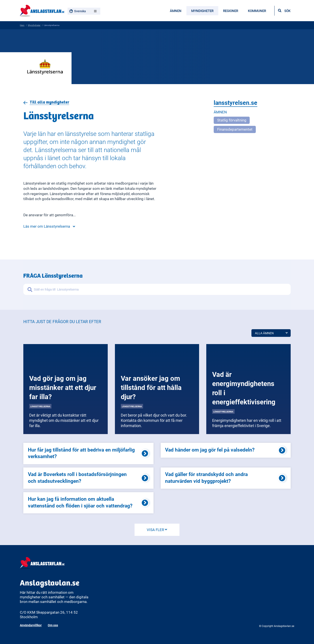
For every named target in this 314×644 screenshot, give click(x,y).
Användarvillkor (31, 625)
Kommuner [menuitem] (257, 11)
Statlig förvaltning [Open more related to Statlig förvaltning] (232, 120)
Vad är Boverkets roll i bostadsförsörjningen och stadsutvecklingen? (77, 477)
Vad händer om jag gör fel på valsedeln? (210, 450)
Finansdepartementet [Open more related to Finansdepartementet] (235, 129)
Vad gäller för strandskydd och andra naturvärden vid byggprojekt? (206, 477)
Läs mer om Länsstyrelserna (49, 226)
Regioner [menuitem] (231, 11)
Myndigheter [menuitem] (202, 11)
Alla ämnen (271, 333)
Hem (22, 25)
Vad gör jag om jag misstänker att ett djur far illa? (63, 387)
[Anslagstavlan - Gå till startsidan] (42, 10)
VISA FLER (157, 530)
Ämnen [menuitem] (176, 11)
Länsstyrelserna (40, 406)
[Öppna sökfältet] (284, 11)
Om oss (53, 625)
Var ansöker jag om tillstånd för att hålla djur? (151, 387)
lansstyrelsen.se (235, 103)
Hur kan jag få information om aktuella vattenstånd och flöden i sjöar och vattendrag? (80, 502)
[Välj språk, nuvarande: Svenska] (84, 11)
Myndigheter (34, 25)
